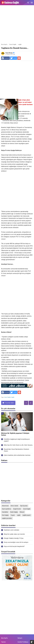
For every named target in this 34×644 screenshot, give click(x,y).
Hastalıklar (5, 512)
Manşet (22, 512)
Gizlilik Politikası (23, 642)
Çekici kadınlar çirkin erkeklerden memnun (17, 455)
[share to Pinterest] (19, 58)
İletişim (20, 638)
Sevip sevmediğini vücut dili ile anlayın (16, 542)
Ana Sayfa (4, 638)
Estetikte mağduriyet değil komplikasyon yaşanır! (17, 440)
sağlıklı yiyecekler (7, 518)
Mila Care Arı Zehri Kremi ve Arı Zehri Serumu (18, 445)
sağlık (13, 397)
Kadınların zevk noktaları (12, 530)
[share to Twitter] (14, 58)
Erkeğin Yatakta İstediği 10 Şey (14, 538)
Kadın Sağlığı (14, 512)
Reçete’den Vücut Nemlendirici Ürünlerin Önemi (17, 450)
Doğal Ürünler (17, 509)
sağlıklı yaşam (27, 515)
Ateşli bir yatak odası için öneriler (14, 534)
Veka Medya (10, 53)
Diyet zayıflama (7, 509)
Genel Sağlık (7, 397)
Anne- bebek (14, 506)
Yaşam (13, 515)
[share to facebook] (5, 58)
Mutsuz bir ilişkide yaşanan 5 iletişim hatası (15, 434)
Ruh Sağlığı (5, 515)
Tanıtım (3, 642)
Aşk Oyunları (24, 506)
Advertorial (5, 506)
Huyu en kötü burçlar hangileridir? (14, 546)
